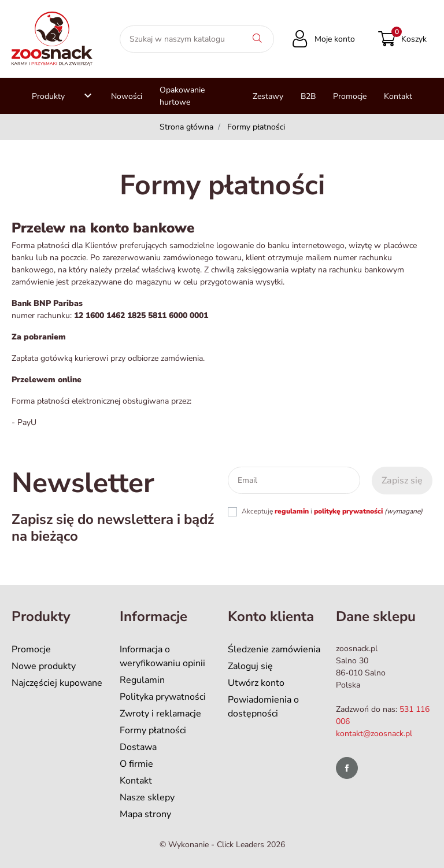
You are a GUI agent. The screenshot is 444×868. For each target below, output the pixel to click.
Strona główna (186, 127)
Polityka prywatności (163, 697)
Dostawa (138, 747)
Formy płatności (153, 730)
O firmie (136, 764)
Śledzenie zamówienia (274, 649)
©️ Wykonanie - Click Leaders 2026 (222, 845)
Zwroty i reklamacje (160, 714)
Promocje (31, 649)
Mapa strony (145, 814)
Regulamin (142, 680)
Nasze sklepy (147, 797)
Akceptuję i (332, 511)
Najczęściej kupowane (57, 683)
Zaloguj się (250, 666)
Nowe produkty (44, 666)
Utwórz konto (256, 683)
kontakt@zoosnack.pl (374, 734)
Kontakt (136, 781)
